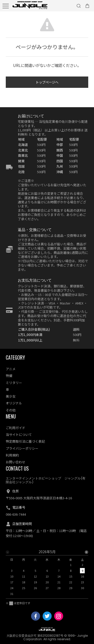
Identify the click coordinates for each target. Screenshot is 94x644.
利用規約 (12, 455)
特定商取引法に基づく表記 (25, 441)
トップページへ (47, 83)
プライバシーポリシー (22, 448)
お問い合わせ (16, 462)
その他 (11, 410)
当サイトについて (19, 434)
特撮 (9, 376)
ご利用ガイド (16, 428)
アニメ (11, 369)
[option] (47, 574)
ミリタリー (14, 383)
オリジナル (14, 403)
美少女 (11, 396)
